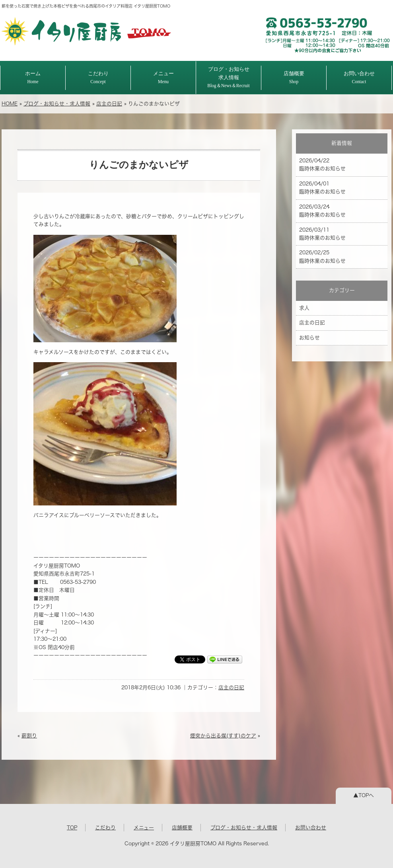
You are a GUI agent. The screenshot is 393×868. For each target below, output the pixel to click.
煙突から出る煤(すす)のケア (223, 736)
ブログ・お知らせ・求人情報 (57, 104)
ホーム (33, 77)
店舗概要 (294, 77)
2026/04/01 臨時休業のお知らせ (322, 188)
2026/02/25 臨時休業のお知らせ (322, 256)
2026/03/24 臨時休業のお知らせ (322, 211)
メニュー (163, 77)
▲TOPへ (364, 795)
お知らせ (309, 338)
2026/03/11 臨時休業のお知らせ (322, 234)
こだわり (98, 77)
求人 (304, 308)
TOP (72, 828)
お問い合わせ (359, 77)
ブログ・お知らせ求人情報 (229, 77)
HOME (10, 104)
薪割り (29, 736)
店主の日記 (109, 104)
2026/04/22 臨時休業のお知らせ (322, 165)
